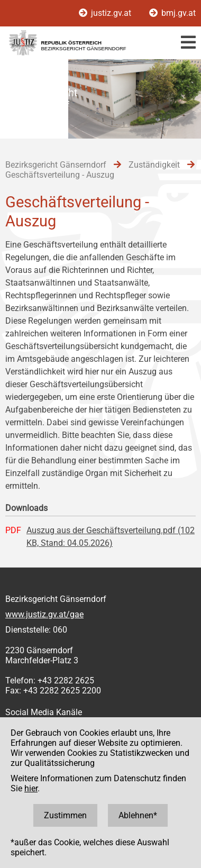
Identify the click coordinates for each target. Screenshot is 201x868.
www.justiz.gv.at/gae (44, 614)
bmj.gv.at (172, 13)
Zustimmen (65, 815)
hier (31, 788)
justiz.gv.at (106, 13)
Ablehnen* (138, 815)
